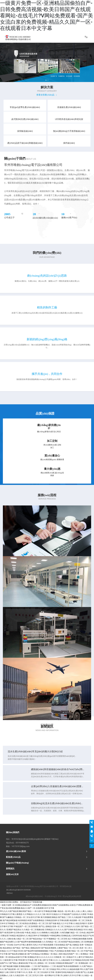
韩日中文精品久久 (54, 914)
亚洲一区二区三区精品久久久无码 (66, 926)
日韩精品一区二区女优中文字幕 (27, 917)
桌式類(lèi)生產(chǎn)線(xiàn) (25, 119)
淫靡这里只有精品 (8, 936)
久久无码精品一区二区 (51, 942)
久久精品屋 (76, 917)
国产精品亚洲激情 (49, 948)
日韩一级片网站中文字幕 (49, 975)
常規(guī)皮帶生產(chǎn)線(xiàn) (25, 107)
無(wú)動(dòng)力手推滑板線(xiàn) (69, 131)
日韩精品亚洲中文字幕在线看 (57, 920)
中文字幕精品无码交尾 (80, 960)
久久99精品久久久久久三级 (34, 914)
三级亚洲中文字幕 (10, 960)
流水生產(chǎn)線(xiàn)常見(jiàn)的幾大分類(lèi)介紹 (35, 751)
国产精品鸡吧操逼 (10, 920)
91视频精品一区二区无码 (57, 939)
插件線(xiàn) (69, 143)
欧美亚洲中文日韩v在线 (14, 933)
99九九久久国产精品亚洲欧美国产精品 (16, 911)
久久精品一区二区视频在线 (33, 930)
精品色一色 (62, 911)
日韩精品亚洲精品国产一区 (67, 963)
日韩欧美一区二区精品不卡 (65, 957)
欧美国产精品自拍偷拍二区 (72, 942)
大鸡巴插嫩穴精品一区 (69, 933)
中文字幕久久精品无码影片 (76, 923)
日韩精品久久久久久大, (54, 930)
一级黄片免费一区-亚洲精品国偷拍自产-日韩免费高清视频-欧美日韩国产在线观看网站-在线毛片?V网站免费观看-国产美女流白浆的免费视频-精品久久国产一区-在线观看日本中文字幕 (47, 16)
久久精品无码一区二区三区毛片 (26, 975)
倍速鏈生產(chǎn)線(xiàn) (69, 107)
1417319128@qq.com (21, 846)
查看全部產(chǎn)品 (47, 95)
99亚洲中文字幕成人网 (28, 960)
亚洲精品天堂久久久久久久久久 (40, 957)
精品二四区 (58, 954)
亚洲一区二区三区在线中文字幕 (42, 972)
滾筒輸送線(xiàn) (25, 131)
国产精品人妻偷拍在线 (19, 963)
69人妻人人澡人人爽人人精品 (80, 911)
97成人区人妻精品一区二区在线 (42, 963)
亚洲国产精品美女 (14, 930)
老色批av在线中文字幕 (17, 957)
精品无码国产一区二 (72, 954)
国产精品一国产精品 (21, 948)
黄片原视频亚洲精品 (49, 917)
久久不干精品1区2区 (15, 951)
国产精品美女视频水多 (17, 954)
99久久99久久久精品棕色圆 (68, 969)
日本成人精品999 (87, 933)
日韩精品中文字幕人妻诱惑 (11, 914)
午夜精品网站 (55, 936)
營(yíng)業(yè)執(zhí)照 (72, 896)
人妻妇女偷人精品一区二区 (17, 939)
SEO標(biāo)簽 (65, 886)
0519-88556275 (22, 843)
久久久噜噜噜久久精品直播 (48, 933)
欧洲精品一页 (47, 954)
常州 (60, 896)
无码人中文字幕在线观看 (43, 945)
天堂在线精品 (59, 945)
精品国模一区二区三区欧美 (81, 920)
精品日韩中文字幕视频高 (38, 936)
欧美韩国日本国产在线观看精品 (31, 920)
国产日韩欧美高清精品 (73, 930)
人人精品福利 (64, 960)
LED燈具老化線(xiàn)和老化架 (69, 119)
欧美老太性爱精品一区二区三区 (35, 923)
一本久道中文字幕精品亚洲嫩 (45, 911)
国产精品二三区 (64, 917)
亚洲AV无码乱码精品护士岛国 (68, 972)
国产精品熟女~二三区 (47, 966)
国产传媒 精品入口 (57, 923)
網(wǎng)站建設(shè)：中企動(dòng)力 (42, 896)
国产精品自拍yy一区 (37, 939)
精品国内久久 (22, 936)
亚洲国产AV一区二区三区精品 (44, 969)
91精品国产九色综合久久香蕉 (74, 914)
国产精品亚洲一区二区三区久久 (18, 969)
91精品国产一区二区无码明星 (26, 926)
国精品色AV (35, 948)
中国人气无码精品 (56, 951)
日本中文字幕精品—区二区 (11, 923)
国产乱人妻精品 (45, 926)
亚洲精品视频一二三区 (28, 966)
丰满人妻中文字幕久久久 (48, 960)
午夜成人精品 (30, 933)
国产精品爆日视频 (10, 966)
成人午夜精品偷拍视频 (77, 939)
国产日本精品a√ (34, 954)
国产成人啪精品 (72, 945)
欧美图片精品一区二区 (74, 951)
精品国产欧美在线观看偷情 (68, 966)
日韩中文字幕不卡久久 (18, 972)
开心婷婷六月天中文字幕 (70, 975)
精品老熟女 (7, 948)
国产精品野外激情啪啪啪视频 (29, 942)
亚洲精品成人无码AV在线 (71, 936)
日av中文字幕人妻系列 (23, 945)
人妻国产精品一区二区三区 (68, 948)
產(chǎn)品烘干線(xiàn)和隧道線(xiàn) (25, 143)
